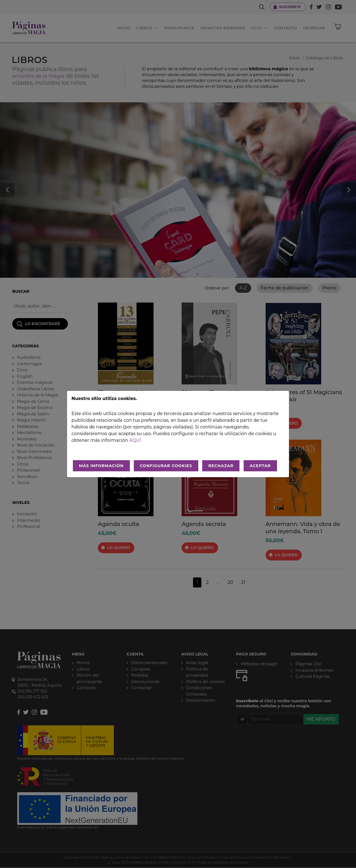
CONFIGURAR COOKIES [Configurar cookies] (166, 466)
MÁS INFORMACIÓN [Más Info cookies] (101, 466)
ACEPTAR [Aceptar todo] (260, 466)
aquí (135, 440)
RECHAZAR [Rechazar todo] (221, 466)
